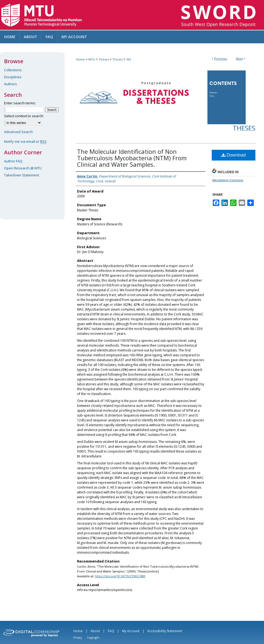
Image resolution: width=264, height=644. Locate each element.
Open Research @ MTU (23, 168)
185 (128, 59)
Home (80, 59)
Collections (13, 70)
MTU (92, 59)
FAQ (111, 631)
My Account (131, 631)
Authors (11, 84)
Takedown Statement (22, 175)
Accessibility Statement (165, 631)
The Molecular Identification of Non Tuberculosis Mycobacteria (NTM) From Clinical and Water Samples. (132, 158)
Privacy (78, 638)
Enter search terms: (20, 103)
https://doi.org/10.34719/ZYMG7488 (120, 576)
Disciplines (13, 77)
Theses (104, 59)
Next (239, 58)
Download (234, 155)
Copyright (93, 638)
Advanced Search (18, 132)
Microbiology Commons (228, 180)
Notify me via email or (25, 141)
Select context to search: (24, 116)
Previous (220, 58)
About (95, 631)
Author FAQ (13, 161)
